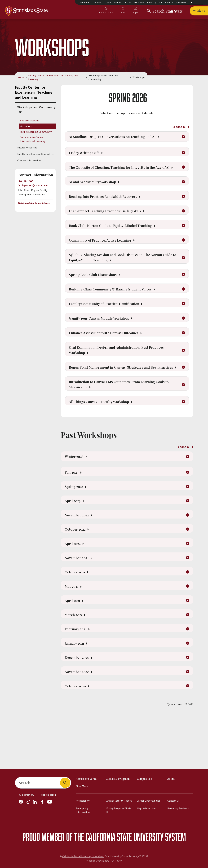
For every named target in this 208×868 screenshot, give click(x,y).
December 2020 (80, 710)
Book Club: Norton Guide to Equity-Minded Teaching (117, 240)
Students (85, 3)
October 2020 (78, 741)
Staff (108, 3)
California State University (125, 837)
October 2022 (78, 571)
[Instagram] (22, 803)
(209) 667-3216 (26, 181)
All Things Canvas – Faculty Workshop (104, 435)
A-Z (160, 3)
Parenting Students (178, 808)
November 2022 (80, 556)
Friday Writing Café (88, 156)
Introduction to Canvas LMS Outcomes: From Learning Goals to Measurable (123, 417)
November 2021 (80, 602)
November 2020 (80, 725)
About (171, 779)
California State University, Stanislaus (83, 856)
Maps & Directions (147, 808)
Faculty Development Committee (36, 154)
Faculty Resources (27, 148)
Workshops (26, 126)
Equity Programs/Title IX (119, 810)
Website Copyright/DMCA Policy (104, 861)
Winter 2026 (77, 491)
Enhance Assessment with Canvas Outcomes (109, 356)
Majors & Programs (118, 779)
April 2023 (75, 540)
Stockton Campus (135, 3)
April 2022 (75, 586)
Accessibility (83, 801)
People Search (48, 795)
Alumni (118, 3)
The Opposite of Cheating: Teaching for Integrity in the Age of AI (123, 174)
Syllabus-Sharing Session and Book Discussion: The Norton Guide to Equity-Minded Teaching (121, 274)
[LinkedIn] (35, 803)
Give (123, 12)
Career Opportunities (149, 801)
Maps (168, 3)
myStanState (106, 12)
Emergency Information (83, 810)
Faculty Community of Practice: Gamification (110, 324)
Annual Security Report (119, 801)
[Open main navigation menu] (199, 11)
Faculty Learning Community (36, 132)
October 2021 (78, 617)
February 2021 (79, 679)
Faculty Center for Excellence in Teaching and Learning (53, 77)
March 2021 (76, 664)
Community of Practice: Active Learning (106, 256)
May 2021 (74, 633)
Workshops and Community (36, 107)
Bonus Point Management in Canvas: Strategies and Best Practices (119, 396)
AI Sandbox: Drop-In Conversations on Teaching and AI (119, 138)
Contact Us (173, 801)
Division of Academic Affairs (34, 203)
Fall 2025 (74, 509)
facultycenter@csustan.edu (33, 185)
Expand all (181, 127)
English (181, 3)
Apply (135, 12)
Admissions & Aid (86, 779)
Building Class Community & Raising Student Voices (117, 309)
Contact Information (29, 161)
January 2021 (78, 694)
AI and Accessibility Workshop (97, 193)
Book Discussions (29, 120)
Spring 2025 (77, 525)
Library (150, 3)
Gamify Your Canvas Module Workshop (104, 340)
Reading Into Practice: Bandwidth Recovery (109, 209)
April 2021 (75, 648)
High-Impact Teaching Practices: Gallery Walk (112, 224)
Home (21, 77)
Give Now (82, 787)
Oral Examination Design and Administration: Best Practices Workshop (122, 374)
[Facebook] (44, 803)
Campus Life (144, 779)
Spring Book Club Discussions (97, 293)
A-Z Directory (27, 795)
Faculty (97, 3)
